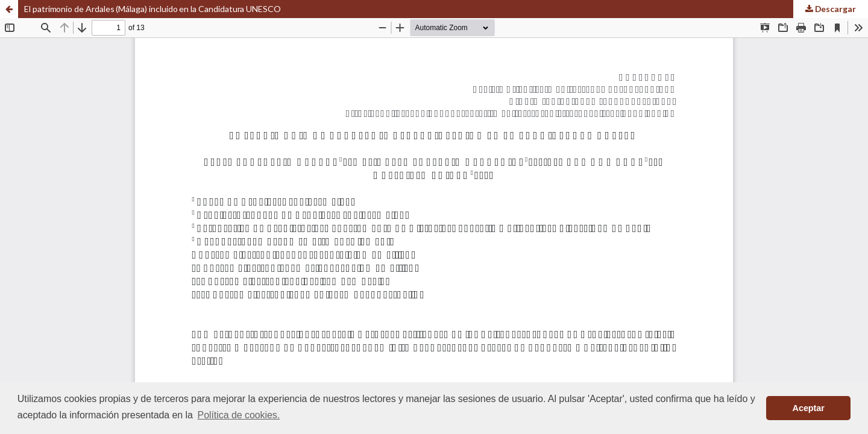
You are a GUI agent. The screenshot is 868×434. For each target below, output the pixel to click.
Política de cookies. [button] (239, 415)
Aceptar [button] (809, 408)
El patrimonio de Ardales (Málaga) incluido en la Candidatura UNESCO (153, 9)
